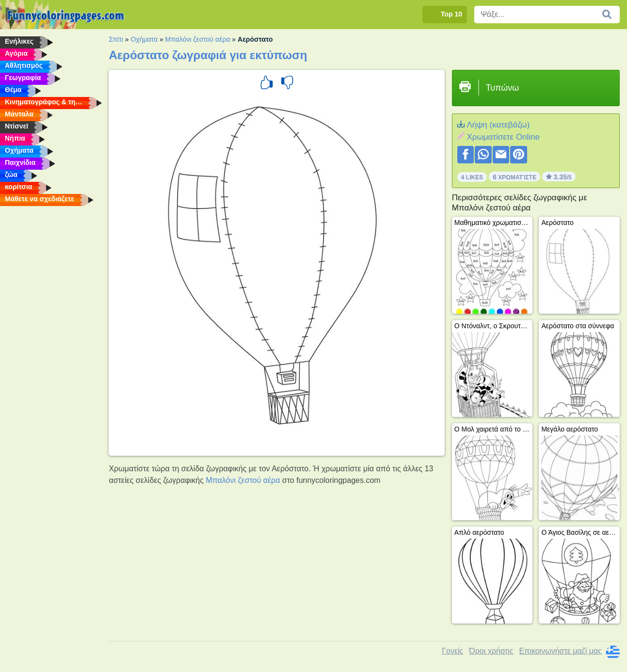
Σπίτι (116, 39)
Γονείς (452, 651)
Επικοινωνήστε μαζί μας (561, 651)
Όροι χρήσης (491, 651)
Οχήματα (144, 39)
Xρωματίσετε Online (503, 137)
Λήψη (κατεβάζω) (498, 125)
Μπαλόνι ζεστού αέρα (198, 39)
